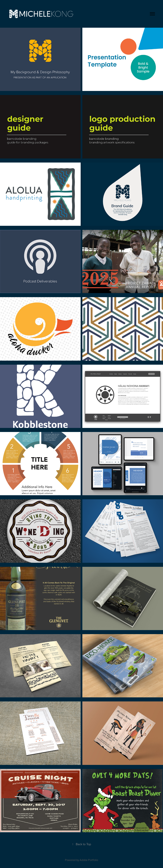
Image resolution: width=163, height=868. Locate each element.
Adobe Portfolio (89, 860)
